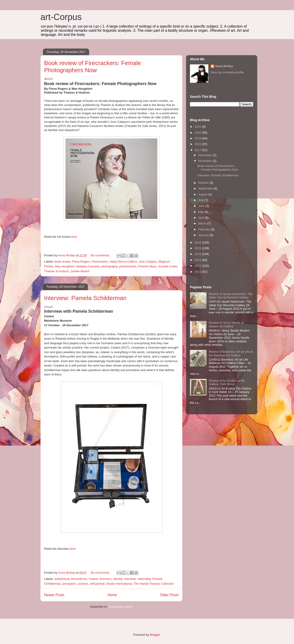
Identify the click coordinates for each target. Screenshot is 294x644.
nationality (144, 579)
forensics (106, 579)
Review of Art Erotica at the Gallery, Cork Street (227, 382)
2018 (198, 144)
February (205, 229)
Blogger (155, 635)
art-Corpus (61, 17)
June (202, 206)
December (206, 155)
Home (112, 595)
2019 (198, 138)
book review (63, 262)
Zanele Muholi (80, 271)
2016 (198, 242)
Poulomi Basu (147, 266)
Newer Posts (54, 595)
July (201, 200)
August (203, 194)
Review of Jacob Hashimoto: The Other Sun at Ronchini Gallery (231, 296)
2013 (198, 260)
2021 (198, 127)
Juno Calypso (148, 262)
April (202, 218)
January (204, 235)
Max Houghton (65, 266)
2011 (198, 272)
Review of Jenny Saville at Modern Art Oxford (226, 325)
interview (130, 579)
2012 (198, 266)
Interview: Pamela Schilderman (85, 298)
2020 (198, 133)
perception (69, 584)
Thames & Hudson (57, 271)
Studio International (119, 584)
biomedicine (79, 579)
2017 (198, 150)
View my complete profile (227, 72)
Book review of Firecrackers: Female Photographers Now (93, 67)
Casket (93, 579)
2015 (198, 248)
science (83, 584)
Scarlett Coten (168, 266)
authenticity (62, 579)
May (201, 212)
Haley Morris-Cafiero (123, 262)
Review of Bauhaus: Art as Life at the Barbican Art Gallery (231, 353)
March (203, 223)
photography (109, 266)
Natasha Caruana (88, 266)
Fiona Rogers (81, 262)
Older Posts (169, 595)
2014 (198, 254)
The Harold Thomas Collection (154, 584)
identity (118, 579)
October (204, 183)
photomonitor (128, 266)
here (74, 237)
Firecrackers (100, 262)
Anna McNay (224, 66)
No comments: (100, 255)
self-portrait (97, 584)
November (206, 161)
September (206, 188)
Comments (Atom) (120, 607)
